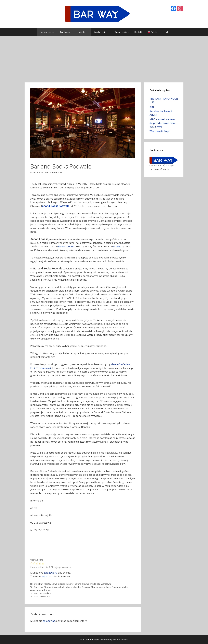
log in (45, 576)
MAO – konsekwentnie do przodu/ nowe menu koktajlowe (163, 123)
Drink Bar (38, 584)
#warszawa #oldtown (41, 590)
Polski (155, 32)
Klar (152, 107)
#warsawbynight (119, 587)
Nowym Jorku (66, 246)
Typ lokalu (68, 32)
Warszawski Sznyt (42, 596)
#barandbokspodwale (54, 587)
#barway (86, 587)
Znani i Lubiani (122, 32)
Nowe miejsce (47, 32)
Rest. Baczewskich (42, 593)
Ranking (70, 584)
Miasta (85, 32)
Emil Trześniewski (41, 368)
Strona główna (82, 584)
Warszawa (106, 584)
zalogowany (50, 573)
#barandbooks (73, 587)
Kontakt (138, 32)
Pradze (117, 246)
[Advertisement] (104, 58)
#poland (106, 587)
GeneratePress (120, 640)
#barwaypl (96, 587)
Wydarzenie (103, 32)
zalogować (49, 621)
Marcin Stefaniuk (120, 364)
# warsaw (38, 587)
